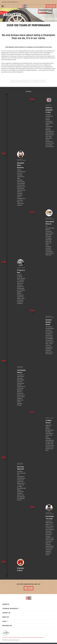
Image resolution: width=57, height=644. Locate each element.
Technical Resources (11, 609)
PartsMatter (7, 626)
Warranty (42, 638)
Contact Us (6, 613)
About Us (6, 617)
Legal (5, 621)
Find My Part (51, 6)
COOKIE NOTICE (19, 638)
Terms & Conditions (27, 638)
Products (6, 604)
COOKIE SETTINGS (12, 638)
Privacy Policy (5, 638)
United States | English (9, 2)
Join (28, 588)
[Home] (24, 6)
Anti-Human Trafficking (35, 638)
